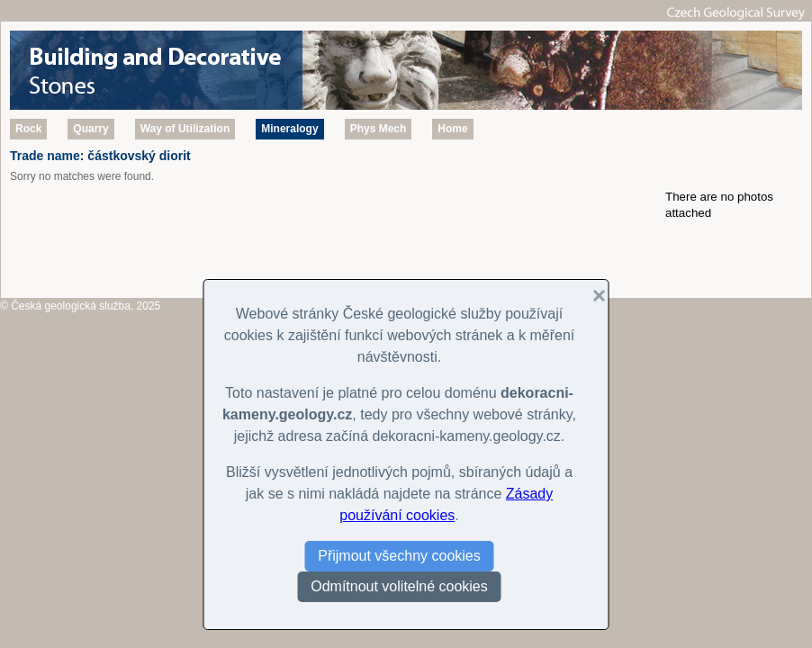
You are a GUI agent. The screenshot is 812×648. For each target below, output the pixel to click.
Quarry (90, 129)
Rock (28, 129)
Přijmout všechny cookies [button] (399, 556)
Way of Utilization (185, 129)
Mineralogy (289, 129)
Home (452, 129)
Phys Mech (379, 129)
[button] (592, 296)
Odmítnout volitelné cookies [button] (399, 586)
